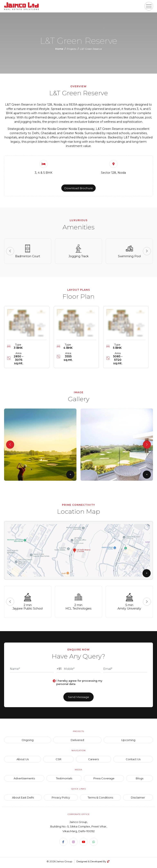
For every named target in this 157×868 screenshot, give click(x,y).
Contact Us (133, 761)
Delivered (77, 742)
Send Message (78, 699)
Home (59, 49)
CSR (58, 761)
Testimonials (64, 780)
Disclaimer (138, 800)
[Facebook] (63, 844)
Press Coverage (104, 780)
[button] (149, 6)
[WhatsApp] (94, 844)
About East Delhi (23, 800)
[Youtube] (84, 844)
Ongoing (28, 742)
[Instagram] (73, 844)
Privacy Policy (61, 800)
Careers (93, 761)
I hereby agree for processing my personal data (79, 684)
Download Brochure (78, 188)
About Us (23, 761)
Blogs (140, 780)
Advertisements (24, 780)
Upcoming (128, 742)
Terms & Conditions (100, 800)
